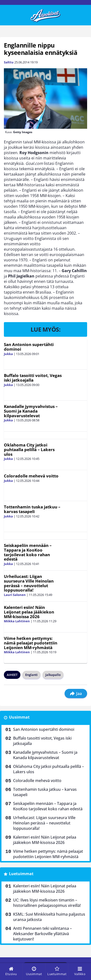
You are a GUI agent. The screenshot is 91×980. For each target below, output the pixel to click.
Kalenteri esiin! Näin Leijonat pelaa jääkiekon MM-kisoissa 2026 (29, 612)
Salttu (9, 62)
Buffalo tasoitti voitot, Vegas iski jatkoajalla (33, 378)
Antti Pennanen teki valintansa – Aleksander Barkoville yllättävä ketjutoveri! (42, 934)
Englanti (31, 675)
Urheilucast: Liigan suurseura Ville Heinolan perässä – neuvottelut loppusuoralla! (29, 583)
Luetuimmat (21, 874)
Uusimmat (19, 717)
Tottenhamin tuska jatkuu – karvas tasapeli (32, 509)
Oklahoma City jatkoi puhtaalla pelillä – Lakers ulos (29, 449)
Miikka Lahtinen (17, 621)
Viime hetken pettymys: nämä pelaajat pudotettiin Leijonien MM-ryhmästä (31, 643)
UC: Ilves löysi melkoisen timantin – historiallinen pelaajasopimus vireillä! (47, 903)
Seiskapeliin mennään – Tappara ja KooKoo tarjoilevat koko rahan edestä (28, 552)
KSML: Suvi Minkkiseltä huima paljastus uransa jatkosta (49, 917)
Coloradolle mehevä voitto (31, 476)
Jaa (76, 693)
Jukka (8, 354)
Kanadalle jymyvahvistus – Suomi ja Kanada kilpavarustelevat (31, 411)
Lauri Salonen (15, 595)
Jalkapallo (53, 675)
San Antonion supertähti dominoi (29, 347)
